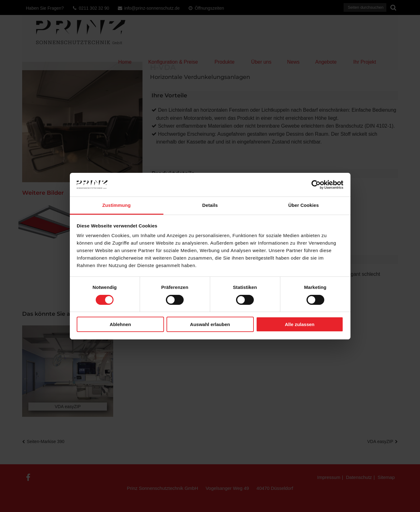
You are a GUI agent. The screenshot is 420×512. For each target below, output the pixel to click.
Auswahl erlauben (210, 324)
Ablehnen (120, 324)
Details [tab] (210, 205)
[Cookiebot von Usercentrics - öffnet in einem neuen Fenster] (316, 185)
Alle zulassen (299, 324)
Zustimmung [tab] (116, 205)
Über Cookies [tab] (304, 205)
